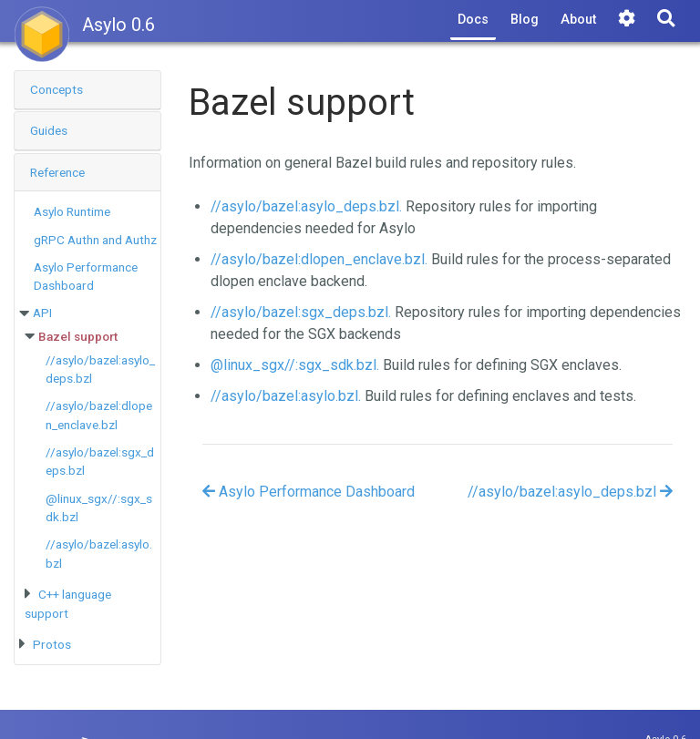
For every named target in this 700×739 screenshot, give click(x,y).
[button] (87, 90)
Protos (52, 644)
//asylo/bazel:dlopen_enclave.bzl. (319, 259)
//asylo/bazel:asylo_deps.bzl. (306, 206)
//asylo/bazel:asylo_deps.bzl (570, 492)
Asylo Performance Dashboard (309, 492)
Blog (525, 20)
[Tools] (627, 20)
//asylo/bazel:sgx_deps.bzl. (301, 312)
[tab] (87, 90)
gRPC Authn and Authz (95, 240)
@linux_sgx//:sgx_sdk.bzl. (295, 365)
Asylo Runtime (72, 211)
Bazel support (78, 336)
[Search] (666, 20)
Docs (473, 20)
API (42, 313)
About (578, 20)
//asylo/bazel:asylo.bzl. (286, 396)
